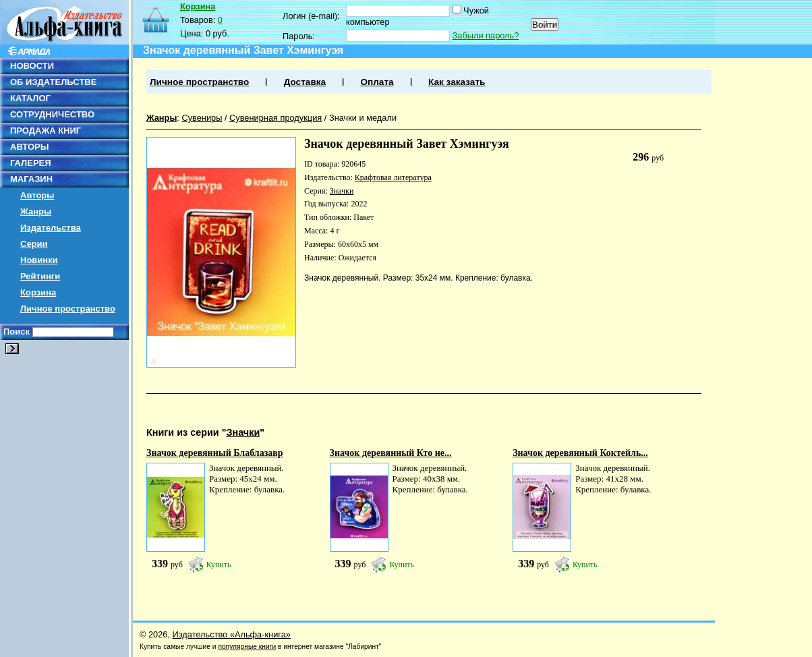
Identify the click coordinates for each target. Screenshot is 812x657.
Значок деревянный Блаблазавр (215, 453)
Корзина (38, 292)
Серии (34, 244)
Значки (342, 191)
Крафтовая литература (393, 177)
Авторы (37, 195)
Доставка (305, 82)
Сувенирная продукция (275, 118)
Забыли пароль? (486, 35)
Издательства (51, 228)
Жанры (36, 211)
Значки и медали (363, 118)
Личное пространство (68, 309)
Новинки (39, 260)
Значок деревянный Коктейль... (580, 453)
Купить (219, 565)
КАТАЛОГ (30, 98)
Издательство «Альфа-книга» (232, 634)
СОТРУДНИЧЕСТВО (52, 114)
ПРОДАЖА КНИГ (46, 131)
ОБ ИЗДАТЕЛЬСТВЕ (53, 82)
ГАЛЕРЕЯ (31, 163)
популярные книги (247, 647)
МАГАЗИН (31, 179)
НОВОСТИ (32, 66)
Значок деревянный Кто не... (391, 453)
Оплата (377, 82)
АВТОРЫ (29, 147)
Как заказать (457, 82)
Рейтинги (40, 276)
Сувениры (202, 118)
